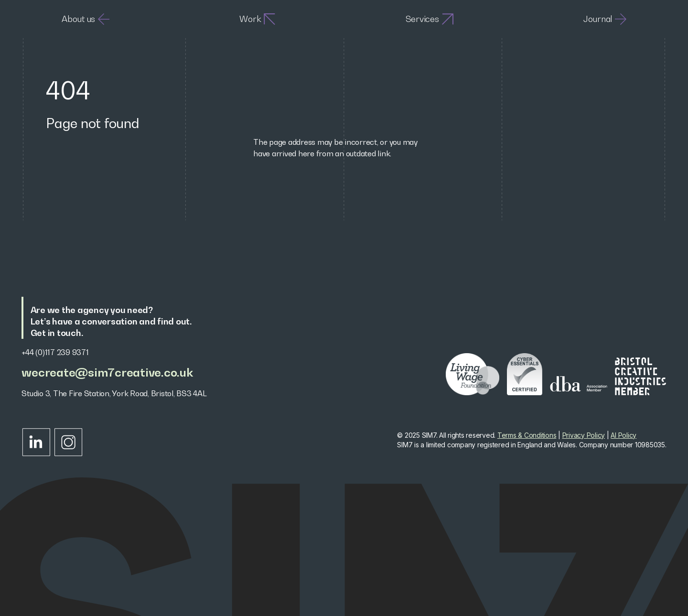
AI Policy (623, 435)
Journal (605, 19)
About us (86, 19)
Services (430, 19)
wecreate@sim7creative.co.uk (107, 373)
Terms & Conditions (527, 435)
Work (257, 19)
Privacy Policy (584, 435)
